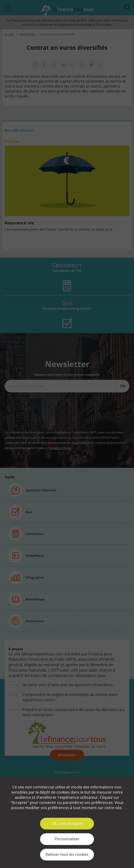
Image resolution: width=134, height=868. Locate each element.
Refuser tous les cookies (67, 854)
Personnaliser (67, 839)
